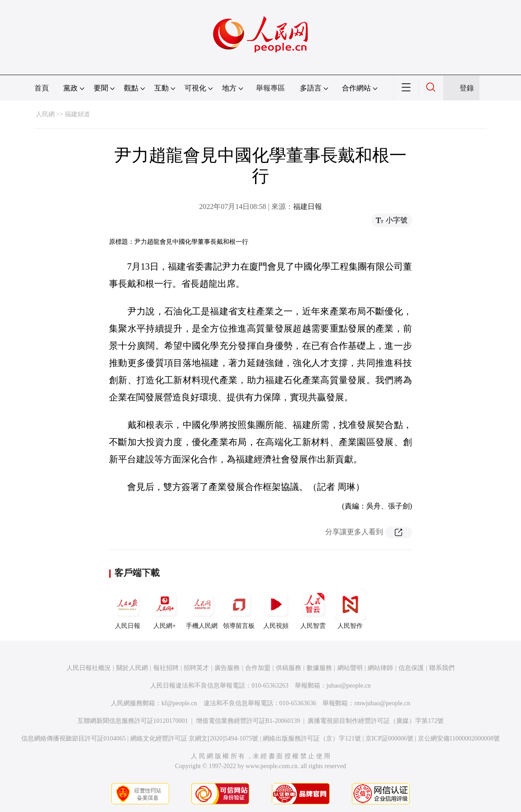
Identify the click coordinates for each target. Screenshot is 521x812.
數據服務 (319, 668)
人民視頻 (276, 609)
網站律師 (380, 668)
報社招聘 (166, 668)
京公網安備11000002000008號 (459, 738)
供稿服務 (289, 668)
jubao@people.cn (349, 686)
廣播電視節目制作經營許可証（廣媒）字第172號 (376, 721)
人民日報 (128, 609)
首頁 (42, 88)
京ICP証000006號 (389, 738)
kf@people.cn (179, 703)
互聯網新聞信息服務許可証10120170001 (133, 721)
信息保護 (411, 668)
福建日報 (308, 207)
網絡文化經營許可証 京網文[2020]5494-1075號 (194, 738)
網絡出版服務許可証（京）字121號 (312, 738)
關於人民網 (132, 668)
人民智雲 (313, 609)
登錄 (467, 88)
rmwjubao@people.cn (382, 703)
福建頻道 (77, 114)
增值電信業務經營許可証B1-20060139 (248, 721)
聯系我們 (442, 668)
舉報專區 (270, 88)
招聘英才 (196, 668)
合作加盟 (258, 668)
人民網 (45, 114)
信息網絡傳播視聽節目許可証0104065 (73, 738)
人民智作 (350, 609)
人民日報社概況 (89, 668)
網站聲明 (350, 668)
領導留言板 (239, 609)
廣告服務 (227, 668)
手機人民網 (202, 609)
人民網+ (165, 609)
